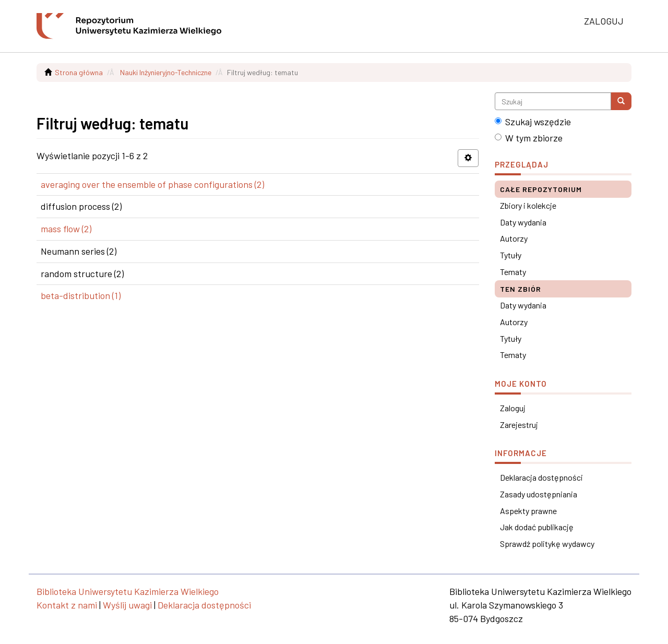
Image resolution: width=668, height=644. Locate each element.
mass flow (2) (66, 229)
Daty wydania (523, 222)
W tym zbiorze (529, 138)
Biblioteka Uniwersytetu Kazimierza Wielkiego (128, 591)
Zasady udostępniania (539, 494)
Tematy (513, 272)
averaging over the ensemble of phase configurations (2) (152, 184)
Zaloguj (513, 408)
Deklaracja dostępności (541, 477)
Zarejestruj (519, 425)
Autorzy (514, 238)
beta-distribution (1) (81, 295)
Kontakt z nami (67, 605)
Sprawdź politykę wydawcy (547, 544)
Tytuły (511, 255)
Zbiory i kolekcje (528, 205)
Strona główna (79, 72)
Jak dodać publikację (537, 527)
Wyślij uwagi (127, 605)
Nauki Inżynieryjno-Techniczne (166, 72)
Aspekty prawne (528, 511)
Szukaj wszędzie (533, 122)
